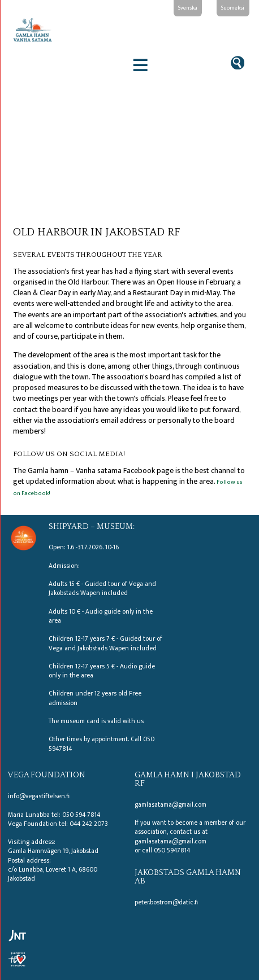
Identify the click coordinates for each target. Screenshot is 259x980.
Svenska (188, 8)
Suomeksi (233, 8)
